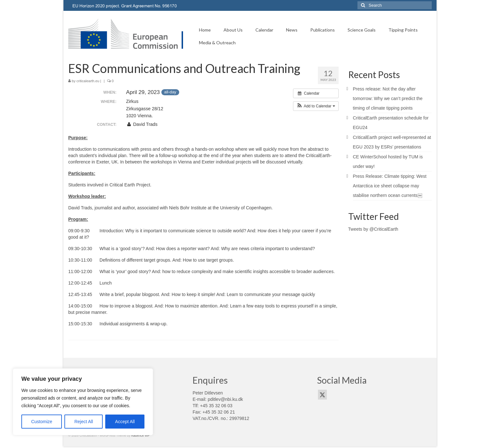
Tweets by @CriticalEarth (373, 229)
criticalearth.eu (88, 81)
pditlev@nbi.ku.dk (225, 399)
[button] (316, 106)
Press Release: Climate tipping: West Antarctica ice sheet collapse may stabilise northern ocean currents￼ (390, 186)
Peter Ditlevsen (208, 393)
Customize (42, 422)
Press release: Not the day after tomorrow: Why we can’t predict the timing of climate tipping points (388, 98)
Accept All (125, 422)
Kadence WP (141, 435)
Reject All (84, 422)
